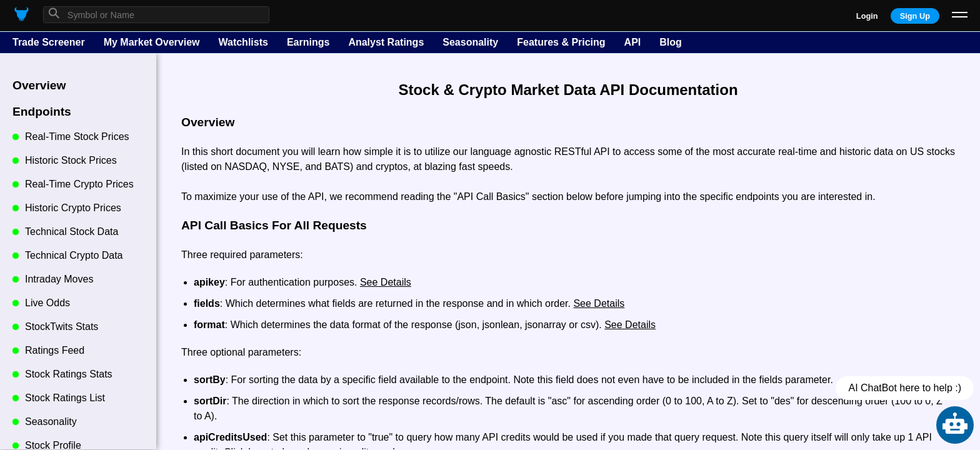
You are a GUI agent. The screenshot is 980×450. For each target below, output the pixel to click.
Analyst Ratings (386, 42)
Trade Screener (49, 42)
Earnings (308, 42)
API (633, 42)
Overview (39, 85)
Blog (671, 42)
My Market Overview (152, 42)
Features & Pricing (561, 42)
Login (867, 16)
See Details (386, 282)
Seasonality (470, 42)
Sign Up (915, 16)
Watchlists (243, 42)
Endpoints (42, 112)
